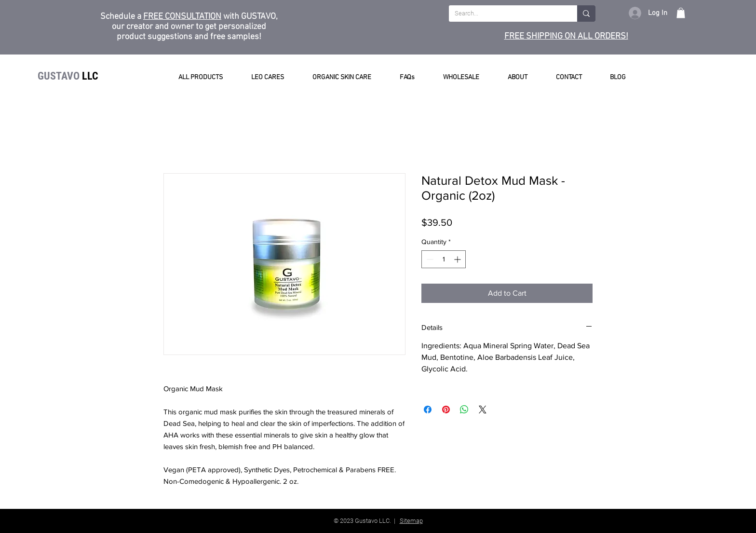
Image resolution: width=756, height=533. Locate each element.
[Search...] (506, 14)
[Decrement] (429, 259)
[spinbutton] (444, 259)
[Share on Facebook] (428, 410)
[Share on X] (483, 410)
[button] (681, 13)
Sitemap (411, 521)
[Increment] (458, 259)
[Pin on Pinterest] (446, 410)
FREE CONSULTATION (182, 17)
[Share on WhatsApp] (464, 410)
